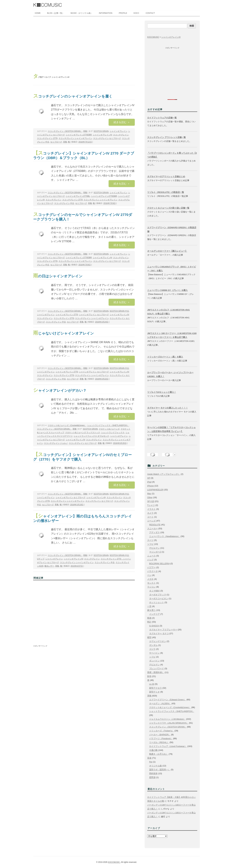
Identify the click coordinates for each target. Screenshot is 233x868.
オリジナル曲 (155, 766)
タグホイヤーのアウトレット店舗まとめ (166, 176)
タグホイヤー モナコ (159, 634)
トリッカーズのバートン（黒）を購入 (165, 357)
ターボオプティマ (158, 595)
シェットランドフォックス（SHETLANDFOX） (108, 425)
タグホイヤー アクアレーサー (163, 630)
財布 (149, 676)
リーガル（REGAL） (159, 742)
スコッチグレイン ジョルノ (56, 443)
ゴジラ (152, 649)
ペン (149, 575)
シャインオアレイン (118, 131)
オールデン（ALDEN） (160, 703)
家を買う (151, 610)
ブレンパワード (157, 668)
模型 (149, 637)
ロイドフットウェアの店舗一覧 (162, 118)
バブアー (151, 567)
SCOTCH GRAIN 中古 (119, 311)
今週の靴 (153, 750)
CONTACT (150, 13)
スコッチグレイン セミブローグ (107, 138)
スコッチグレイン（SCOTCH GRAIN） (65, 131)
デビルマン (154, 548)
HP (149, 478)
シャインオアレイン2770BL (78, 196)
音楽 (149, 758)
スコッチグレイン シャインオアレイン (75, 138)
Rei (151, 762)
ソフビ (150, 544)
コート (150, 517)
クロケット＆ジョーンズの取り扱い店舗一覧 (168, 208)
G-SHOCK (154, 626)
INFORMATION (106, 13)
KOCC (136, 13)
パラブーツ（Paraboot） (161, 738)
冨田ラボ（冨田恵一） (160, 770)
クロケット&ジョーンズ (109, 429)
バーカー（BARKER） (160, 735)
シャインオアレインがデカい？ (60, 391)
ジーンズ (151, 521)
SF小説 (151, 501)
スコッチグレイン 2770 (47, 138)
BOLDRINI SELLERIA (159, 564)
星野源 (152, 777)
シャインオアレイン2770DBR (79, 135)
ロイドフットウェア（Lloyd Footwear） (168, 746)
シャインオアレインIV (102, 135)
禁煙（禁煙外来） (156, 672)
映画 (149, 618)
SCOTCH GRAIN (101, 131)
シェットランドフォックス (113, 433)
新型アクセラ (155, 688)
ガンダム (153, 645)
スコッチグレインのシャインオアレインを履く (73, 96)
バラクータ (153, 571)
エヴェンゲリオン (158, 641)
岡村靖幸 (153, 773)
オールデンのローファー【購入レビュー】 (167, 251)
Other (150, 497)
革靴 (85, 131)
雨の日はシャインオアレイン (58, 276)
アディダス (154, 532)
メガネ (150, 579)
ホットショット (157, 602)
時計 (149, 622)
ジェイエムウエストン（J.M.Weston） (167, 719)
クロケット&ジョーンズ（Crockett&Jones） (67, 425)
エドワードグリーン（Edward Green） (168, 700)
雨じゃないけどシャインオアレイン (64, 333)
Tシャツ (151, 505)
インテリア (154, 614)
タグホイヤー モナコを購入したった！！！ (168, 408)
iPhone (150, 486)
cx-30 (152, 684)
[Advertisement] (84, 45)
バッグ (150, 560)
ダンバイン (154, 661)
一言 (149, 606)
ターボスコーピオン (159, 599)
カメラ (150, 513)
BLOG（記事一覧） (56, 13)
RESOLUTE (155, 525)
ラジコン (151, 587)
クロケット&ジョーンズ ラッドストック (83, 433)
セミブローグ (56, 142)
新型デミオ (154, 692)
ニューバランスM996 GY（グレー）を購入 (167, 290)
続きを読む (122, 122)
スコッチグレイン (121, 135)
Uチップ (41, 559)
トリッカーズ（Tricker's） (161, 731)
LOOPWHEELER (155, 490)
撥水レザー (49, 566)
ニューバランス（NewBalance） (165, 536)
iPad (149, 482)
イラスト (151, 509)
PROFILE (123, 13)
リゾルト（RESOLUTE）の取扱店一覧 (166, 192)
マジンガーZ (155, 552)
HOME (38, 13)
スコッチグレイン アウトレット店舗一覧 (166, 137)
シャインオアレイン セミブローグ (94, 315)
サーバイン (154, 653)
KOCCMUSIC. (114, 862)
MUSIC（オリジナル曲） (81, 13)
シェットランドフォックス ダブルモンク (91, 436)
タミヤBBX (154, 591)
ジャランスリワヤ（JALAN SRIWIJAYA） (169, 723)
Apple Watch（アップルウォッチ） (164, 474)
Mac (149, 494)
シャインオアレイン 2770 (67, 315)
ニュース (151, 556)
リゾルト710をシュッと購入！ (162, 392)
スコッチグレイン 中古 (64, 203)
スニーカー (153, 529)
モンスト (151, 583)
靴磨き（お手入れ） (159, 754)
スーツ (150, 540)
